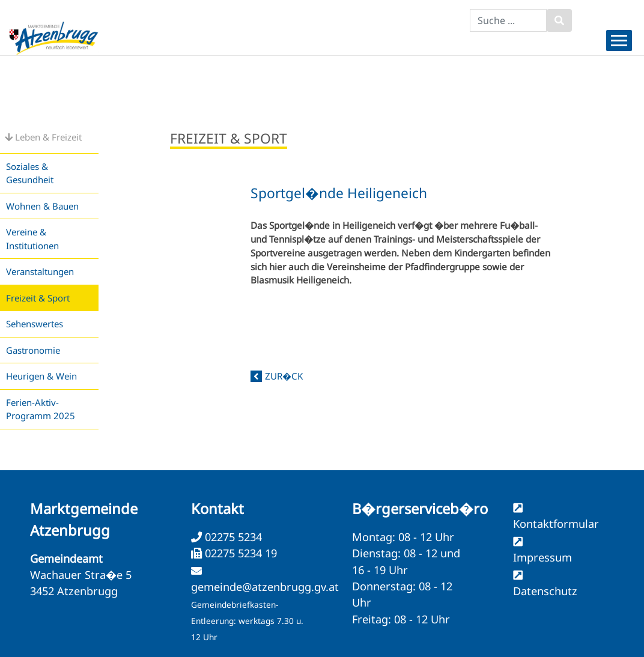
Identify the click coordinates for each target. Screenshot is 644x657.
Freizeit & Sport (38, 298)
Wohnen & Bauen (42, 206)
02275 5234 (232, 537)
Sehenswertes (35, 324)
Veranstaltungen (40, 271)
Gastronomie (33, 350)
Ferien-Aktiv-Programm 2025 (41, 409)
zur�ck (284, 376)
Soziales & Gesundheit (30, 173)
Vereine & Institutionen (32, 239)
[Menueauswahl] (619, 41)
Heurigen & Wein (41, 376)
